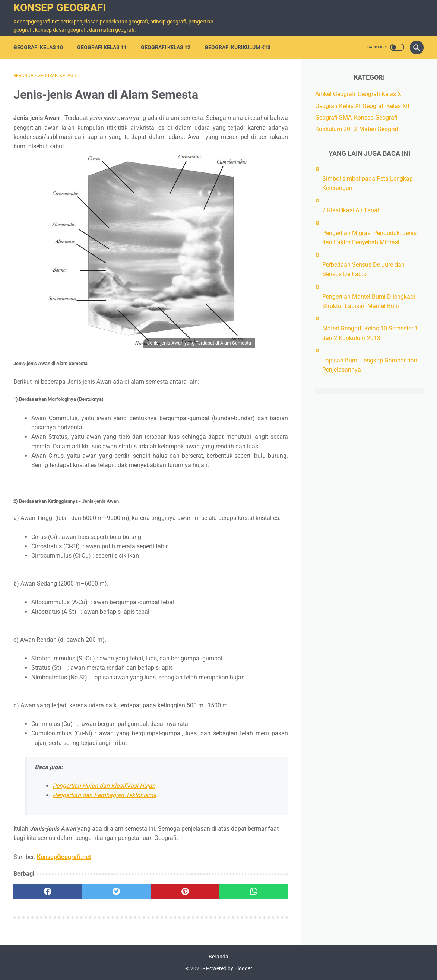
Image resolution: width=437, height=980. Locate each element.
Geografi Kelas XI (338, 106)
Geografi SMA (333, 118)
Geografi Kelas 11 (102, 47)
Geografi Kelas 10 (38, 47)
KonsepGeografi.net (64, 857)
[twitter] (116, 892)
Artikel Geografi (335, 94)
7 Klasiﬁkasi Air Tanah (351, 210)
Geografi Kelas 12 (166, 47)
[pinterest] (185, 892)
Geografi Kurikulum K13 (237, 47)
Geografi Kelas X (379, 94)
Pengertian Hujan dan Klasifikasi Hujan (104, 786)
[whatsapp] (254, 892)
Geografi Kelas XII (386, 106)
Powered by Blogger (229, 968)
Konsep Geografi (60, 8)
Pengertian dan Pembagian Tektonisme (104, 795)
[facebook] (48, 892)
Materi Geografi (379, 129)
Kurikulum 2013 (336, 129)
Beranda (218, 957)
